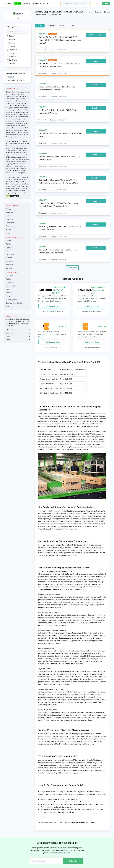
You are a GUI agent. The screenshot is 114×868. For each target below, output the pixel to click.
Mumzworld (10, 286)
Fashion (11, 40)
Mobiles (11, 53)
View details (43, 50)
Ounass (9, 296)
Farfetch (9, 279)
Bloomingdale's (12, 300)
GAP (8, 289)
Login (106, 3)
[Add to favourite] (30, 12)
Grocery (11, 46)
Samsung (9, 212)
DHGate (9, 216)
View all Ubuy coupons (53, 348)
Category (37, 3)
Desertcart (10, 223)
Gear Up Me (10, 226)
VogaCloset (10, 283)
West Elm (10, 306)
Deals (72, 26)
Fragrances (12, 50)
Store (27, 3)
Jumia (8, 233)
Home (90, 12)
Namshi (9, 293)
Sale (88, 26)
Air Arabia (10, 276)
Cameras (11, 43)
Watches (11, 57)
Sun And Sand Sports (14, 303)
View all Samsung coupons (53, 312)
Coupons (57, 26)
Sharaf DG (10, 219)
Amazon (9, 209)
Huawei (9, 230)
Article (46, 3)
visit (18, 18)
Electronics (98, 12)
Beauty (11, 36)
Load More (72, 268)
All (42, 26)
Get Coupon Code (96, 35)
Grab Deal (96, 62)
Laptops (11, 63)
